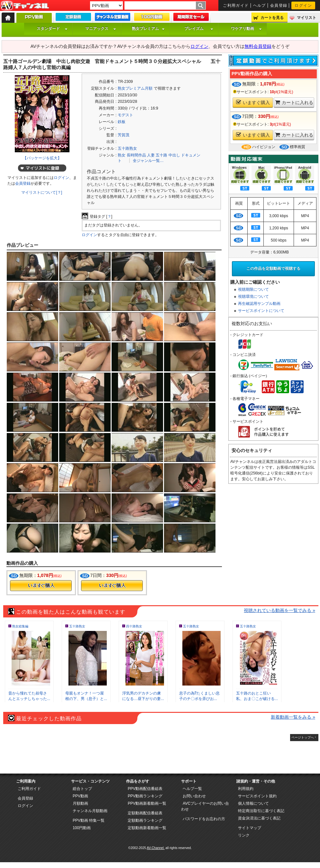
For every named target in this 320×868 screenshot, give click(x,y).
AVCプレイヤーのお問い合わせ (205, 806)
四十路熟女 (134, 626)
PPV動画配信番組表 (145, 789)
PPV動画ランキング (145, 796)
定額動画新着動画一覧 (147, 828)
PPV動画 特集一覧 (89, 820)
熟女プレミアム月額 (135, 88)
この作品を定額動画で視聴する (273, 269)
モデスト (125, 115)
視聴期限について (253, 289)
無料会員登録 (258, 46)
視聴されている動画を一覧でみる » (279, 610)
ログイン (303, 5)
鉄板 (122, 122)
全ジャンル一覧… (148, 161)
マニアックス (101, 29)
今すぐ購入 (41, 586)
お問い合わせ (194, 796)
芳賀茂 (123, 135)
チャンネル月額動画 (90, 811)
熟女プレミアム (148, 29)
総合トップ (82, 789)
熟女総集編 (20, 626)
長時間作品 (136, 155)
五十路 (161, 155)
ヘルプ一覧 (192, 789)
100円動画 (82, 828)
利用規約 (246, 789)
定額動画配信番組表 (145, 813)
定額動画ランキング (145, 820)
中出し (174, 155)
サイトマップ (250, 828)
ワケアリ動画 (246, 29)
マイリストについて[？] (42, 192)
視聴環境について (253, 297)
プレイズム (199, 29)
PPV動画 (80, 796)
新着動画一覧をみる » (293, 717)
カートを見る (272, 18)
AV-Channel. (155, 848)
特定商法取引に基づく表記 (261, 811)
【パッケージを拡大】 (42, 158)
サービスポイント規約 (257, 796)
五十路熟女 (127, 148)
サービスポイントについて (261, 311)
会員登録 (279, 5)
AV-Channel (25, 6)
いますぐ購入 (253, 102)
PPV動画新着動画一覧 (147, 803)
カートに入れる (294, 102)
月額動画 (80, 803)
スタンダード (52, 29)
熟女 (122, 155)
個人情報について (253, 803)
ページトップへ (303, 737)
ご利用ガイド (236, 5)
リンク (244, 835)
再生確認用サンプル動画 (259, 304)
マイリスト (306, 18)
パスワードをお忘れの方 (204, 819)
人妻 (151, 155)
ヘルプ (260, 5)
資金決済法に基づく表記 (259, 818)
